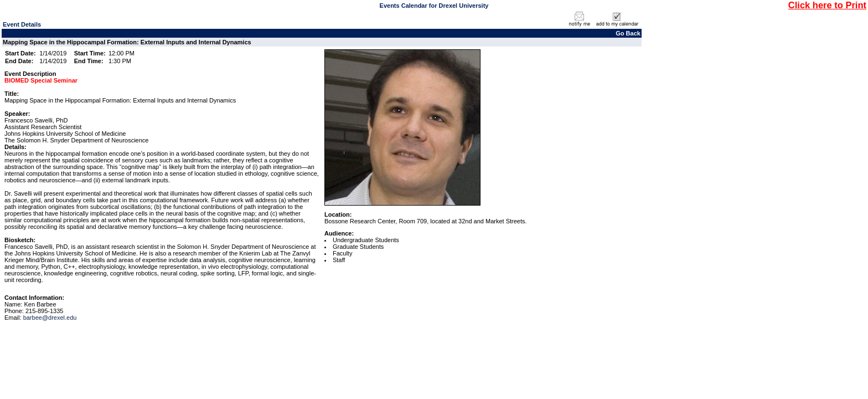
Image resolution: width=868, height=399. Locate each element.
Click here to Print (827, 5)
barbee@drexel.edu (50, 318)
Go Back (628, 33)
